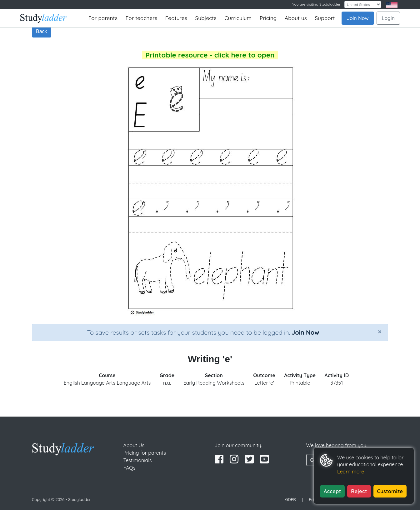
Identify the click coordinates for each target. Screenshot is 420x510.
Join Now (358, 18)
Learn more (351, 472)
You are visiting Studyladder (316, 4)
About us (296, 18)
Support (325, 18)
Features (176, 18)
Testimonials (138, 460)
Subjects (206, 18)
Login (388, 18)
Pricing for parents (145, 453)
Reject (359, 491)
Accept (332, 491)
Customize (390, 491)
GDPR (291, 499)
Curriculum (238, 18)
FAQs (130, 468)
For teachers (141, 18)
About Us (134, 445)
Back (42, 31)
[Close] (380, 332)
